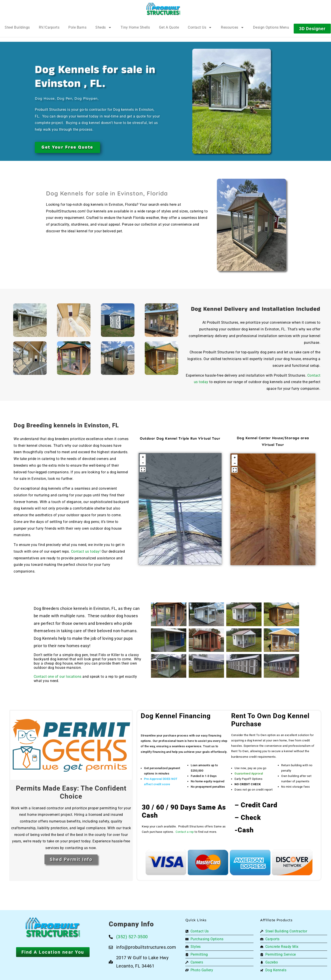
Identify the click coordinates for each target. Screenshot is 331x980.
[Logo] (163, 9)
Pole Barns (77, 27)
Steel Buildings (17, 27)
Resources (233, 27)
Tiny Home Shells (135, 27)
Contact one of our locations (58, 677)
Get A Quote (169, 27)
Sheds (104, 27)
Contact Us (200, 27)
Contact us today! (86, 551)
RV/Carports (49, 27)
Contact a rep (185, 832)
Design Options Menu (271, 27)
